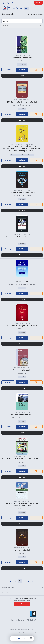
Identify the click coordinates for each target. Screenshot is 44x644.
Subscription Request (22, 604)
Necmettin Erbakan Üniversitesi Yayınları (22, 155)
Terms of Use (33, 633)
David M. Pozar (22, 61)
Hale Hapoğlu (31, 285)
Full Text (22, 70)
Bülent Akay (23, 285)
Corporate (5, 593)
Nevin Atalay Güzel (18, 196)
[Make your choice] (22, 21)
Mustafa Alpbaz (14, 285)
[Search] (22, 26)
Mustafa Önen (28, 105)
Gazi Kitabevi (22, 109)
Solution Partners (8, 587)
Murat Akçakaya (28, 418)
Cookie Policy (23, 633)
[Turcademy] (17, 621)
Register (38, 3)
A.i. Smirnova (22, 329)
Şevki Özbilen (22, 509)
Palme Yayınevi (22, 64)
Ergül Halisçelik (22, 462)
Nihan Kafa (28, 196)
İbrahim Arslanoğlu (22, 240)
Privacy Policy (12, 633)
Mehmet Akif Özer (17, 105)
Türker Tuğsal (22, 373)
